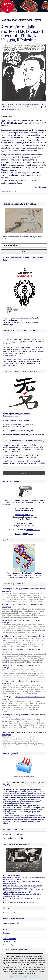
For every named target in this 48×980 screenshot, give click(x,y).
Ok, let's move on (17, 977)
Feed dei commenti (9, 942)
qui (28, 519)
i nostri (24, 431)
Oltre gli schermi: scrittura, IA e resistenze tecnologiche (25, 636)
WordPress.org (8, 945)
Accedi (5, 936)
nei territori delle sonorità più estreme (22, 150)
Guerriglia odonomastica (19, 577)
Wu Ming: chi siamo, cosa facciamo (17, 414)
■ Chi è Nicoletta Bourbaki (11, 875)
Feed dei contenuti (9, 939)
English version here (10, 416)
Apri (4, 318)
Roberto (4, 650)
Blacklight (18, 969)
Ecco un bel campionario (13, 838)
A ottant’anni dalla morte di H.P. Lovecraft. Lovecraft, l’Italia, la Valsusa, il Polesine (23, 33)
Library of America (9, 170)
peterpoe (5, 620)
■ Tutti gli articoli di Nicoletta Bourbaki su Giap (18, 902)
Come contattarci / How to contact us (18, 420)
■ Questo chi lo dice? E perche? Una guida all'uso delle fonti (22, 898)
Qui (4, 320)
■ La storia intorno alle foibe (12, 890)
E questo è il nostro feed (24, 523)
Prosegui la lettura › (40, 187)
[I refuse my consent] (45, 967)
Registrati (6, 933)
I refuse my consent (32, 977)
